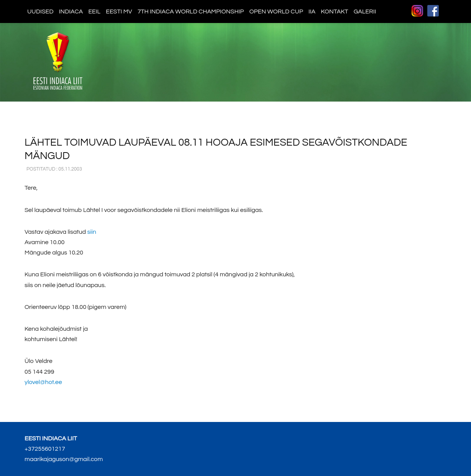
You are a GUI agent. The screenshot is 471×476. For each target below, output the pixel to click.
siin (91, 232)
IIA (312, 11)
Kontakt (334, 11)
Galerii (365, 11)
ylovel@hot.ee (43, 382)
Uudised (40, 11)
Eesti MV (119, 11)
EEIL (94, 11)
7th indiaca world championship (191, 11)
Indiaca (71, 11)
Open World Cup (276, 11)
